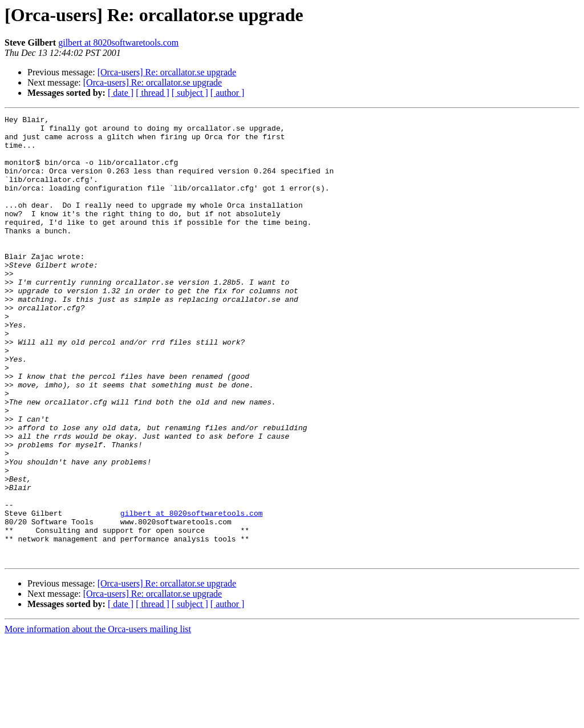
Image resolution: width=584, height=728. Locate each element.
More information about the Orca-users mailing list (98, 718)
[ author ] (228, 93)
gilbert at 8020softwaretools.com (118, 43)
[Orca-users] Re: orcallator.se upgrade (167, 72)
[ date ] (121, 93)
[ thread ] (153, 93)
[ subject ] (190, 93)
